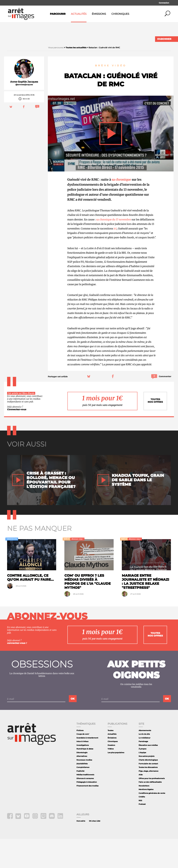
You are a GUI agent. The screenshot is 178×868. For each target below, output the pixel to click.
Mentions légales (146, 819)
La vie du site (144, 763)
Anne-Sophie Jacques (24, 111)
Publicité (80, 800)
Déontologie (82, 782)
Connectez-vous (17, 439)
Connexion (164, 3)
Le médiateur (144, 767)
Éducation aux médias (148, 774)
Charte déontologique (148, 789)
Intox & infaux (82, 771)
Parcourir (58, 14)
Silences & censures (85, 808)
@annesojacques (24, 114)
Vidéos (111, 778)
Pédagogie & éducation (87, 811)
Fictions (80, 760)
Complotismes (83, 796)
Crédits (142, 826)
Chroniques (120, 14)
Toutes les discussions (148, 796)
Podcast (142, 833)
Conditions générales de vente (152, 822)
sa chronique (121, 209)
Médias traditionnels (85, 804)
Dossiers (111, 774)
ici (115, 258)
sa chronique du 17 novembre (114, 249)
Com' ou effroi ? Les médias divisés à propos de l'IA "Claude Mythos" (88, 611)
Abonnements (145, 760)
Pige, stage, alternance (149, 800)
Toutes (110, 760)
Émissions (99, 14)
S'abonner (164, 39)
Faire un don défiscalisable (150, 811)
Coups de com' (83, 763)
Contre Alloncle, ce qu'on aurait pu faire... (30, 607)
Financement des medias (87, 815)
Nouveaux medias (84, 789)
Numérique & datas (85, 778)
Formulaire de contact (148, 793)
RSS (140, 830)
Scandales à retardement (87, 767)
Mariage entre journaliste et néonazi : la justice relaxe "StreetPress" (145, 611)
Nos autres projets (147, 785)
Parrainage (143, 771)
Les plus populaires (116, 782)
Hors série (81, 850)
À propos (142, 778)
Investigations (83, 774)
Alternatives (82, 785)
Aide (141, 804)
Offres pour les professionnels (152, 808)
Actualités (79, 14)
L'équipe (142, 782)
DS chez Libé (95, 850)
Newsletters (144, 815)
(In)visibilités (82, 793)
